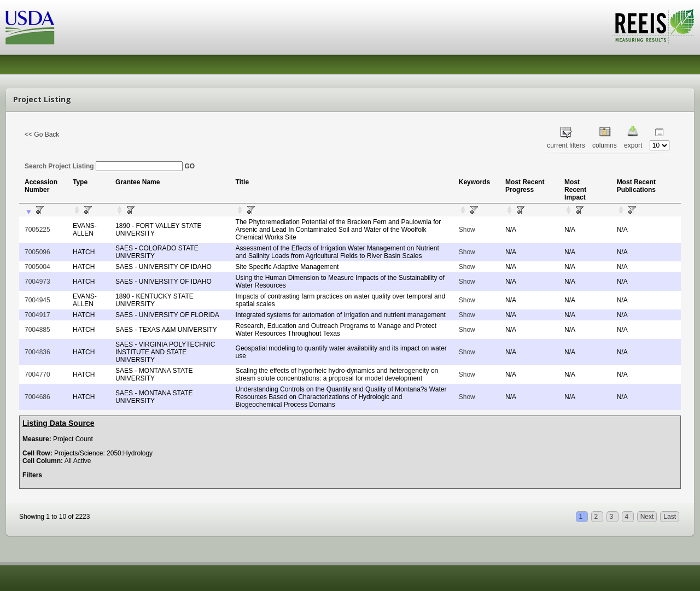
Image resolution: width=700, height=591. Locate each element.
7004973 (37, 282)
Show (467, 230)
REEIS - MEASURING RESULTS (653, 27)
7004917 (37, 315)
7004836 (37, 352)
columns (605, 145)
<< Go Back (42, 134)
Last (670, 517)
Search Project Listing (104, 166)
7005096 (37, 252)
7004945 (37, 300)
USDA (30, 28)
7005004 (37, 267)
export (633, 145)
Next (647, 517)
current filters (566, 145)
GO (189, 166)
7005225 (37, 230)
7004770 (37, 375)
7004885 (37, 330)
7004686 (37, 397)
